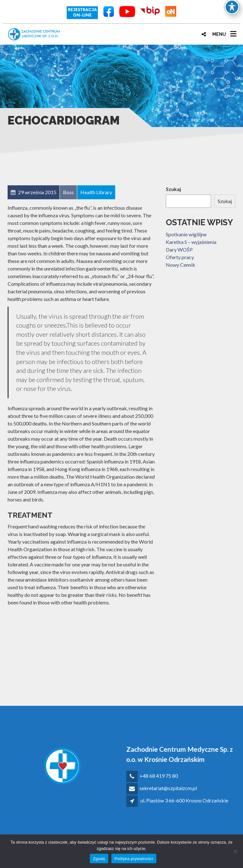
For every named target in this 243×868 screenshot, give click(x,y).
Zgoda (99, 859)
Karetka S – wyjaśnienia (191, 242)
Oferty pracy (180, 257)
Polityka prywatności (134, 859)
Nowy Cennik (181, 265)
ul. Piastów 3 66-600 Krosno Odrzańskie (184, 800)
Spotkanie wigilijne (186, 234)
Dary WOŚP (179, 249)
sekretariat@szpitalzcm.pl (168, 788)
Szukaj (173, 189)
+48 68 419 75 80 (159, 776)
